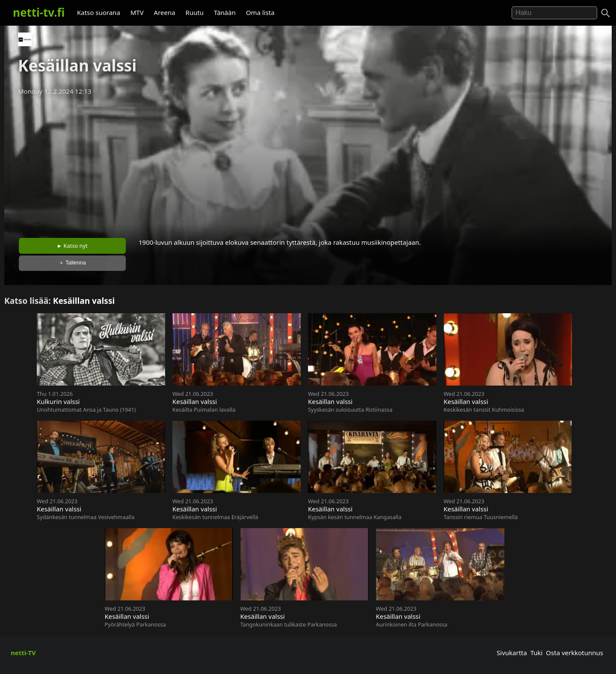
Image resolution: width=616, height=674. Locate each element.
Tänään (225, 12)
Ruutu (195, 12)
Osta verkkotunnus (575, 653)
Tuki (537, 653)
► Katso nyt (72, 246)
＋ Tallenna (72, 263)
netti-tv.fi (39, 12)
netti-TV (23, 653)
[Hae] (554, 13)
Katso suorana (99, 12)
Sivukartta (512, 653)
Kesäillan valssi (84, 301)
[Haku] (606, 13)
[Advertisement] (308, 164)
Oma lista (260, 12)
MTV (137, 12)
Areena (165, 12)
